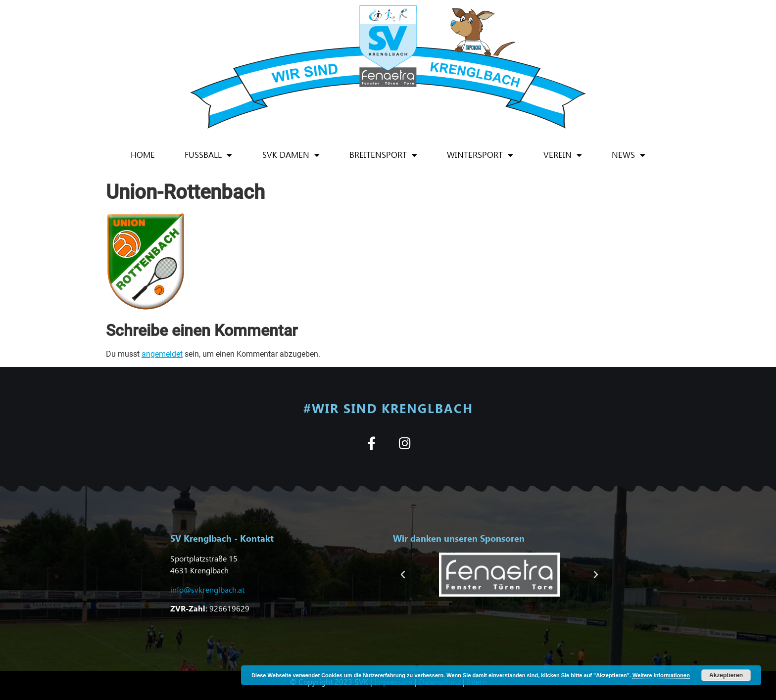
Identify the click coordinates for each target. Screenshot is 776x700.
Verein (563, 155)
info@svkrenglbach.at (207, 589)
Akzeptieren (726, 675)
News (629, 155)
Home (143, 155)
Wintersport (480, 155)
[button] (403, 575)
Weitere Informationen (661, 675)
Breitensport (383, 155)
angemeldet (162, 354)
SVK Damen (291, 155)
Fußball (208, 155)
